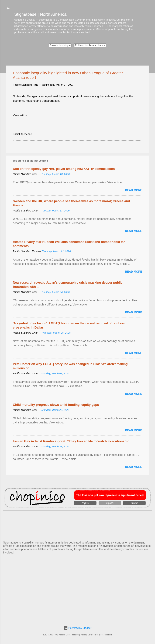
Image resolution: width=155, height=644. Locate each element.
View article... (21, 115)
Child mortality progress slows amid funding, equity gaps (56, 405)
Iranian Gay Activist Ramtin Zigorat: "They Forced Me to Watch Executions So (71, 441)
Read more (134, 190)
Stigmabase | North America (40, 14)
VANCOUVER (78, 525)
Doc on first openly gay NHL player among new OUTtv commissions (64, 169)
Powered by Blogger (77, 628)
